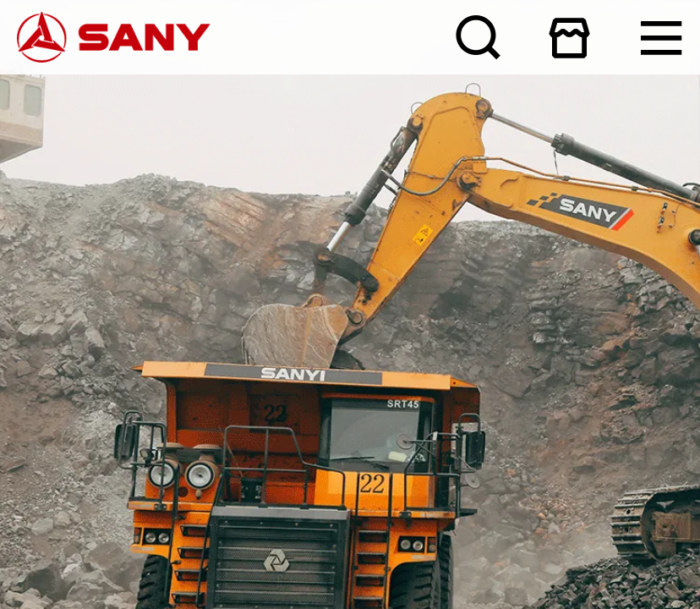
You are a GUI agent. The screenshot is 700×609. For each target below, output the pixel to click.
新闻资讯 (3, 61)
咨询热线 (350, 83)
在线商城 (697, 1)
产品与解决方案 (4, 65)
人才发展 (3, 72)
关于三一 (3, 57)
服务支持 (3, 68)
